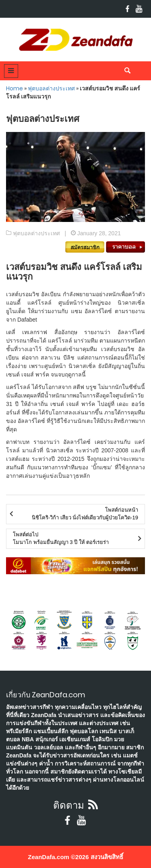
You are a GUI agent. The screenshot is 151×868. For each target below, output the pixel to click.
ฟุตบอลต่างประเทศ (51, 88)
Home (14, 88)
